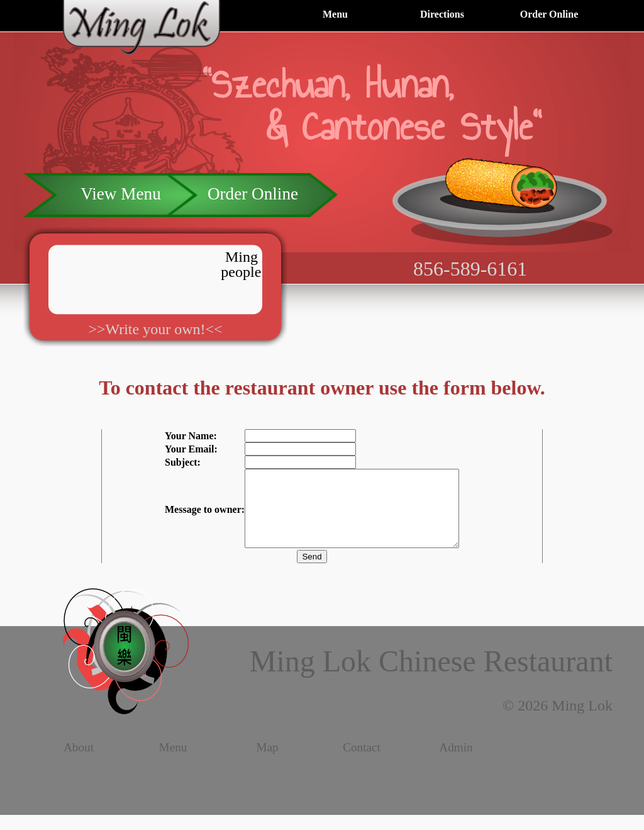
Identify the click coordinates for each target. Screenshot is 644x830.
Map (267, 763)
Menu (335, 14)
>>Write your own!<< (155, 329)
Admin (456, 763)
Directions (442, 14)
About (79, 763)
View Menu (120, 194)
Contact (362, 763)
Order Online (549, 14)
